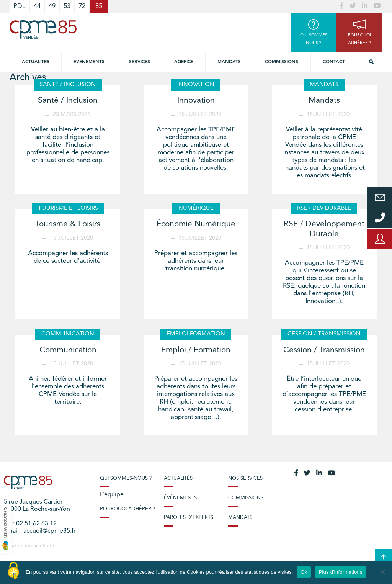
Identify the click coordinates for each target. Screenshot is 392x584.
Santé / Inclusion (68, 101)
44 (37, 6)
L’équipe (112, 495)
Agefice (184, 62)
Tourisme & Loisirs (68, 224)
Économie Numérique (196, 224)
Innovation (196, 101)
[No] (382, 572)
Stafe (48, 546)
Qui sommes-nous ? (126, 478)
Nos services (245, 478)
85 (99, 6)
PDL (20, 6)
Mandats (229, 62)
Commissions (282, 62)
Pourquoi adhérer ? (127, 509)
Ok (304, 572)
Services (140, 62)
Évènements (89, 62)
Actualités (36, 62)
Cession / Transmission (324, 350)
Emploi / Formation (196, 350)
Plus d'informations (340, 572)
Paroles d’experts (189, 518)
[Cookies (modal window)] (13, 571)
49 (52, 6)
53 (67, 6)
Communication (68, 350)
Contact (334, 62)
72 (82, 6)
